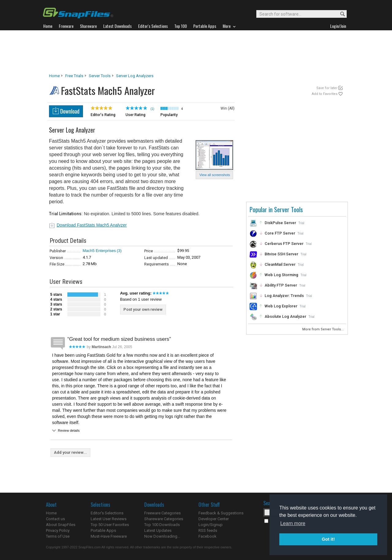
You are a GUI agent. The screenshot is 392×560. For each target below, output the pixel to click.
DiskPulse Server (280, 223)
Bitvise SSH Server (281, 254)
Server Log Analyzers (135, 76)
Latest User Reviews (109, 519)
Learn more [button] (293, 523)
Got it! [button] (328, 539)
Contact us (55, 519)
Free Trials (74, 76)
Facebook (207, 536)
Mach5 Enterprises (99, 251)
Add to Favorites (325, 94)
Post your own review (143, 309)
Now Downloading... (162, 536)
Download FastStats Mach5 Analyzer (92, 225)
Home (54, 76)
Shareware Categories (164, 519)
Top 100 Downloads (162, 525)
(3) (119, 251)
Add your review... (70, 452)
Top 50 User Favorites (110, 525)
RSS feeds (208, 530)
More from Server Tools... (323, 329)
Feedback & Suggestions (221, 513)
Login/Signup (211, 525)
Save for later (327, 88)
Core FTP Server (280, 233)
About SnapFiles (61, 525)
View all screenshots (215, 175)
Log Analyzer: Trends (284, 296)
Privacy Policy (58, 530)
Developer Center (214, 519)
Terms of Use (58, 536)
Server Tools (100, 76)
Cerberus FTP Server (284, 244)
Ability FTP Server (281, 285)
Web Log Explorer (281, 306)
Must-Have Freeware (109, 536)
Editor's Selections (107, 513)
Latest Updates (158, 530)
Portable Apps (103, 530)
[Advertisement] (196, 52)
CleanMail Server (280, 264)
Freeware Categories (162, 513)
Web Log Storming (281, 275)
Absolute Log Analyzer (285, 316)
